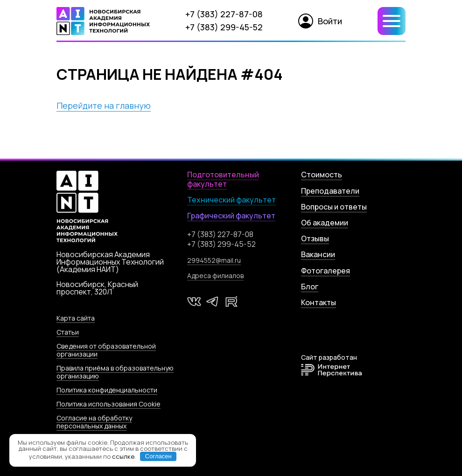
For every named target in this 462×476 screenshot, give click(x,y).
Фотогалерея (325, 271)
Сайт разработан (331, 365)
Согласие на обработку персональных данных (94, 422)
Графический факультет (231, 216)
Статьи (68, 332)
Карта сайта (76, 318)
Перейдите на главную (104, 105)
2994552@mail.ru (214, 260)
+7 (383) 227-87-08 (224, 14)
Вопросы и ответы (334, 207)
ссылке (123, 456)
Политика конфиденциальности (107, 390)
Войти (320, 21)
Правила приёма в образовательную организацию (115, 372)
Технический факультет (231, 200)
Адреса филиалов (215, 276)
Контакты (318, 302)
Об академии (325, 223)
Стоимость (322, 175)
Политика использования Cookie (108, 404)
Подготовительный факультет (223, 179)
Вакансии (318, 254)
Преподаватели (330, 191)
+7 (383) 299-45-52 (224, 27)
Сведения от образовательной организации (106, 350)
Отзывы (315, 238)
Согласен (158, 456)
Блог (310, 287)
